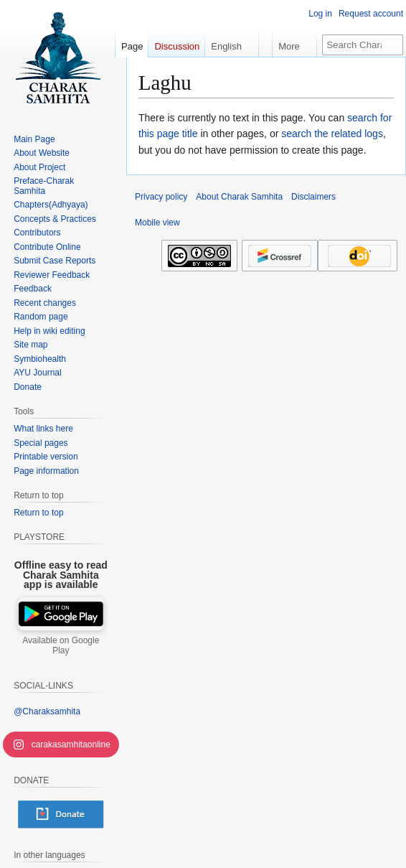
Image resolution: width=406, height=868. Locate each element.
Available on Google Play (61, 645)
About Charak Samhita (239, 197)
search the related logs (332, 134)
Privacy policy (161, 197)
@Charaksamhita (47, 711)
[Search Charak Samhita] (363, 45)
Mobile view (157, 223)
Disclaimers (313, 197)
